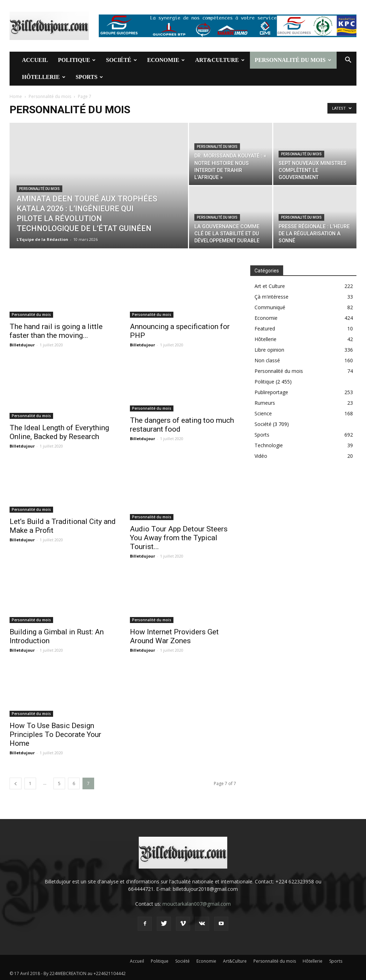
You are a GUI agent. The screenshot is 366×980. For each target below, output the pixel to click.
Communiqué (270, 307)
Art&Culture (220, 60)
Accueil (35, 60)
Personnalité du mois (293, 60)
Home (16, 96)
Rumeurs (265, 403)
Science (263, 413)
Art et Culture (270, 286)
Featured (265, 328)
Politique (77, 60)
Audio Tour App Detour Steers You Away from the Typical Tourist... (179, 538)
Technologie (269, 445)
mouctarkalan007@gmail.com (197, 904)
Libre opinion (269, 350)
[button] (348, 61)
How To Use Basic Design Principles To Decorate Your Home (55, 734)
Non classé (267, 360)
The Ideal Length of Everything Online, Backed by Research (59, 432)
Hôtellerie (44, 77)
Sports (90, 77)
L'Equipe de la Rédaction (42, 239)
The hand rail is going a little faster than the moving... (56, 331)
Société (121, 60)
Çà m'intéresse (271, 297)
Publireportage (271, 392)
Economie (166, 60)
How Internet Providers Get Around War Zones (174, 636)
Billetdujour (22, 345)
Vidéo (261, 456)
